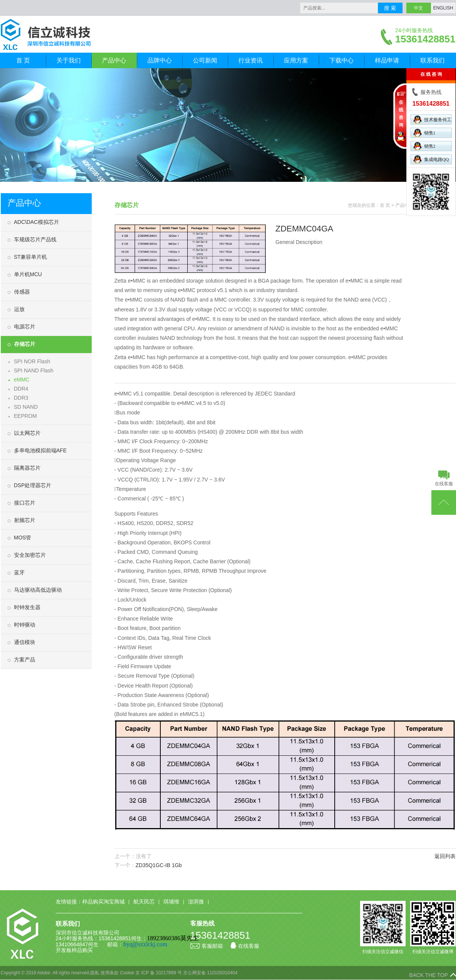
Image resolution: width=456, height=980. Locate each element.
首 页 (23, 60)
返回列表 (445, 856)
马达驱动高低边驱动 (38, 590)
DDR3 (21, 398)
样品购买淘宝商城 (103, 902)
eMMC (22, 380)
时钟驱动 (25, 625)
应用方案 (296, 60)
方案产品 (25, 660)
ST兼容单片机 (31, 257)
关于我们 (69, 60)
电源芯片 (25, 327)
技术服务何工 (432, 120)
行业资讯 (251, 60)
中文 (418, 8)
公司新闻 (205, 60)
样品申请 (387, 60)
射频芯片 (25, 520)
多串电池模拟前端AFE (40, 450)
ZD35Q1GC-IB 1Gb (159, 865)
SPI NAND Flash (34, 370)
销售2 (425, 146)
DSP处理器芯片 (33, 485)
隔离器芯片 (27, 468)
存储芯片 (25, 344)
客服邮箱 (207, 946)
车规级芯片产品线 (35, 239)
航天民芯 (144, 902)
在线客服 (245, 946)
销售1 (425, 133)
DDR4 (21, 389)
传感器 (22, 292)
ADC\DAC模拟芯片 (37, 222)
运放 (19, 309)
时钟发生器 (27, 607)
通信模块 (25, 642)
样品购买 (82, 950)
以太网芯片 (27, 433)
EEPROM (26, 416)
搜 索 (390, 8)
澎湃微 (196, 902)
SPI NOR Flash (32, 361)
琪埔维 (171, 902)
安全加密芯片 (30, 555)
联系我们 (432, 60)
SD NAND (26, 407)
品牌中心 (160, 60)
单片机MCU (28, 274)
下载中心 (342, 60)
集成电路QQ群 (431, 160)
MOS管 (23, 538)
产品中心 (114, 60)
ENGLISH (443, 8)
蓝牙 (19, 572)
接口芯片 (25, 503)
